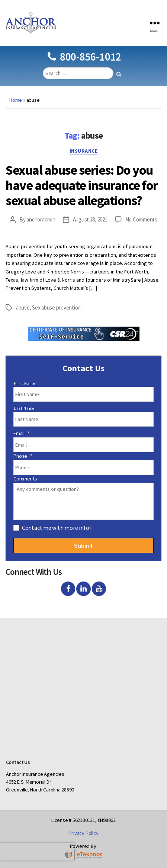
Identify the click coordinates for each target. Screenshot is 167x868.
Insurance (84, 151)
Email (22, 433)
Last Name (24, 408)
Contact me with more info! (56, 528)
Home (16, 100)
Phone (23, 456)
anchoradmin (41, 219)
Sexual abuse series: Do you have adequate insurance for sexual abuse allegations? (82, 185)
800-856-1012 (84, 57)
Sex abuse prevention (56, 307)
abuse (23, 307)
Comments (25, 479)
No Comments (141, 219)
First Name (25, 383)
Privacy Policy (83, 833)
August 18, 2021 (90, 219)
